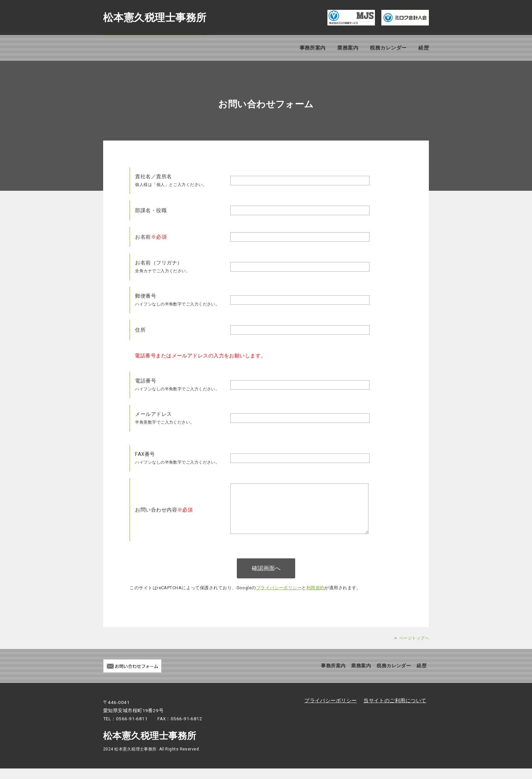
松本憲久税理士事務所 (155, 17)
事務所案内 (313, 48)
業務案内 (348, 48)
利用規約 (316, 598)
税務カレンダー (388, 48)
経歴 (424, 48)
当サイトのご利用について (395, 711)
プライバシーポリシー (279, 598)
